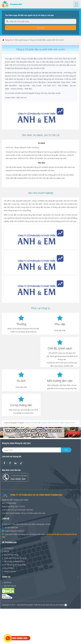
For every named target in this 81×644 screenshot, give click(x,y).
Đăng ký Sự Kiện (9, 571)
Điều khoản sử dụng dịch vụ (13, 561)
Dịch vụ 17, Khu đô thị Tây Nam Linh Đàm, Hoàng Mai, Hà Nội (27, 524)
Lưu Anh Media (58, 605)
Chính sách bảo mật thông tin (14, 558)
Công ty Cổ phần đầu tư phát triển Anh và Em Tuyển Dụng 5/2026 (50, 423)
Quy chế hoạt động (10, 555)
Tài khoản (7, 583)
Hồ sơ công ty (8, 568)
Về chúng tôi (8, 548)
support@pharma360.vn (14, 531)
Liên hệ (6, 551)
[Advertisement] (40, 626)
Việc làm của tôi (9, 586)
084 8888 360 (18, 479)
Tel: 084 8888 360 (11, 528)
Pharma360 (28, 605)
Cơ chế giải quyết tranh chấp (14, 565)
